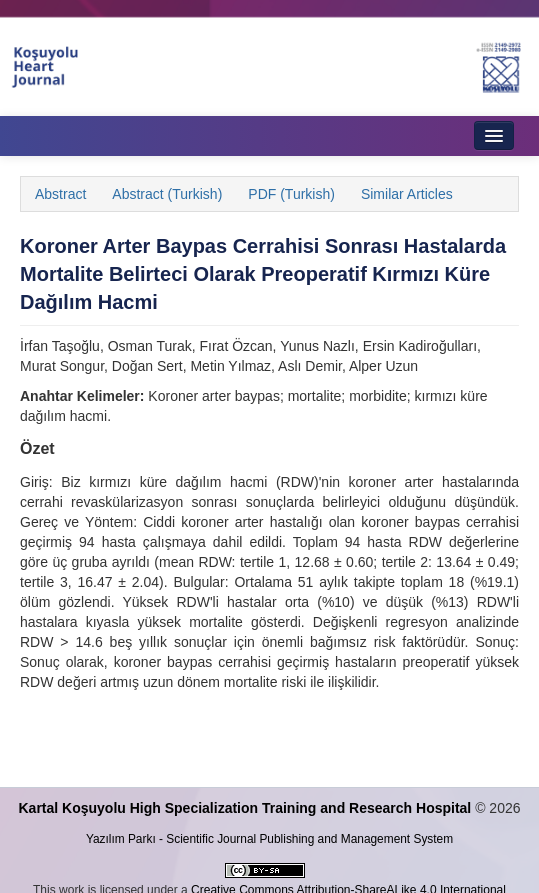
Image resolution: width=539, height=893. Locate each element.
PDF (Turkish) (291, 194)
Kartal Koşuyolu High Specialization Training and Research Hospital (244, 808)
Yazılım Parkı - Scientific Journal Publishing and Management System (269, 839)
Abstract (60, 194)
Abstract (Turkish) (167, 194)
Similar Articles (407, 194)
